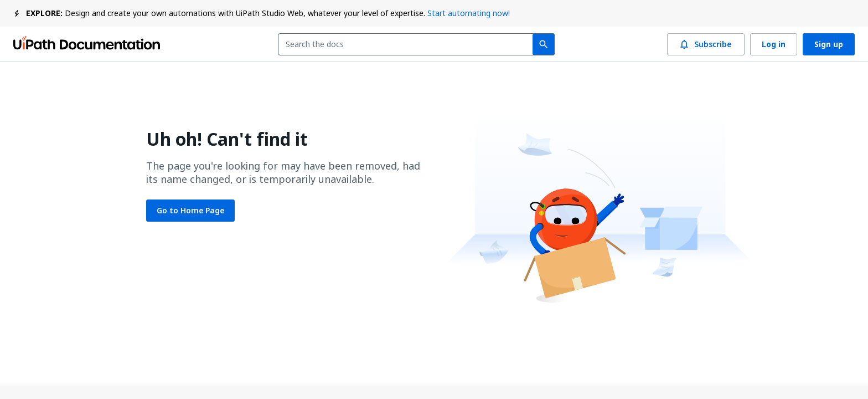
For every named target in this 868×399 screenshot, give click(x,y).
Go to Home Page (190, 211)
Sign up (829, 44)
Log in (774, 44)
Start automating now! (469, 13)
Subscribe (706, 44)
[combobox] (408, 44)
